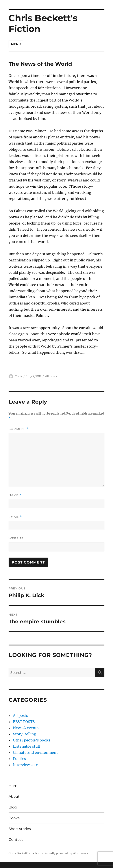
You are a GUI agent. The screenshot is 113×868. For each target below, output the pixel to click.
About (14, 796)
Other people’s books (32, 740)
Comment (19, 429)
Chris (18, 376)
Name (15, 495)
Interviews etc (25, 765)
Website (16, 538)
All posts (51, 376)
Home (14, 786)
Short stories (20, 829)
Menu (16, 44)
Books (14, 818)
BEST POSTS (24, 722)
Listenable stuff (27, 746)
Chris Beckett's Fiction (43, 23)
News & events (26, 728)
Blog (13, 807)
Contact (16, 840)
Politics (19, 759)
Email (15, 517)
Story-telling (25, 734)
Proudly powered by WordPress (66, 853)
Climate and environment (35, 752)
